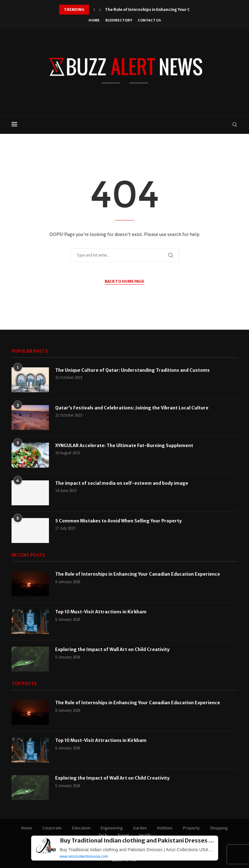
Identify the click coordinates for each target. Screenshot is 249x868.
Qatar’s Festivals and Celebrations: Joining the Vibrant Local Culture (132, 408)
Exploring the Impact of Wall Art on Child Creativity (112, 649)
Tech (103, 835)
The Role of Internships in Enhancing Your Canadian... (157, 9)
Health (145, 835)
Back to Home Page (124, 281)
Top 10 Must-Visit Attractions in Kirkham (101, 612)
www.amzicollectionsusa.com (84, 856)
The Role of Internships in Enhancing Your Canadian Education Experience (138, 574)
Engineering (112, 828)
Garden (140, 828)
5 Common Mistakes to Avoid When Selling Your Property (118, 521)
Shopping (219, 828)
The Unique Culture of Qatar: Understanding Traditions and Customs (132, 370)
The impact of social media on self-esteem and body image (122, 483)
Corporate (52, 828)
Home (94, 20)
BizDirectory (119, 20)
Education (81, 828)
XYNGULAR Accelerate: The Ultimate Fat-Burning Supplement (124, 446)
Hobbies (165, 828)
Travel (123, 835)
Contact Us (149, 20)
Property (191, 828)
